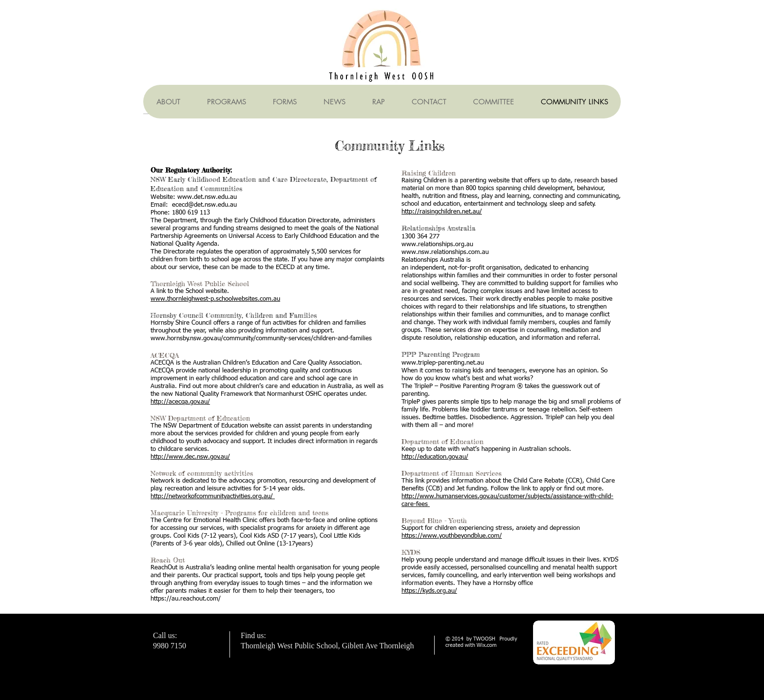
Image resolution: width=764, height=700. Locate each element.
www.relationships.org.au (437, 244)
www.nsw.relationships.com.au (445, 252)
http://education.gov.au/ (435, 457)
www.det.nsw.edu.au (207, 197)
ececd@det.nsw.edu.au (204, 205)
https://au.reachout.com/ (186, 599)
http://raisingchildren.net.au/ (442, 212)
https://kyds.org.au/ (429, 591)
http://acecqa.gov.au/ (180, 402)
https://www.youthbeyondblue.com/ (452, 536)
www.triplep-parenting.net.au (443, 363)
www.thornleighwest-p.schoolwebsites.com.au (215, 299)
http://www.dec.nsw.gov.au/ (190, 457)
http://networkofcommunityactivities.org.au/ (213, 496)
